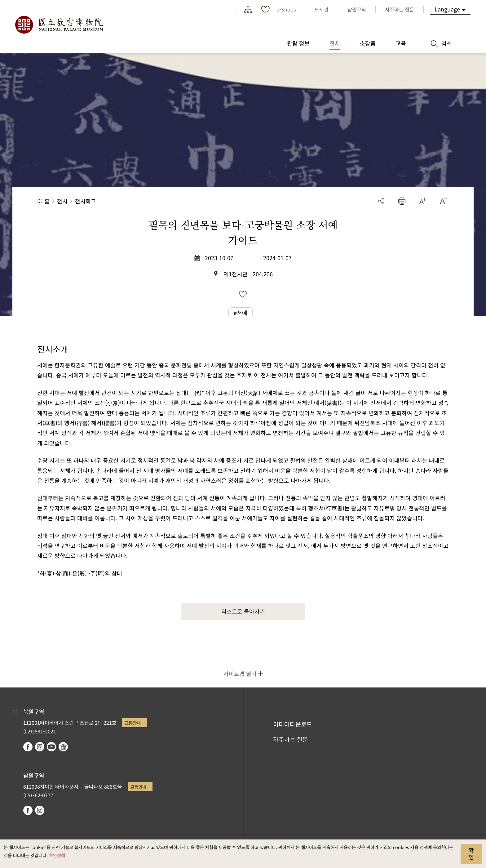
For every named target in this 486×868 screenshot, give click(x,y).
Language (447, 9)
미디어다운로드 (293, 724)
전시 (62, 201)
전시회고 (86, 201)
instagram (40, 747)
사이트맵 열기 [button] (240, 674)
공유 (381, 201)
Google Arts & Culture (63, 747)
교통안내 (133, 723)
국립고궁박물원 (59, 25)
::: (236, 9)
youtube (51, 747)
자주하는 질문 (291, 739)
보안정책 (57, 855)
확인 (471, 853)
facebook (28, 747)
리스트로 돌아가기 (243, 611)
